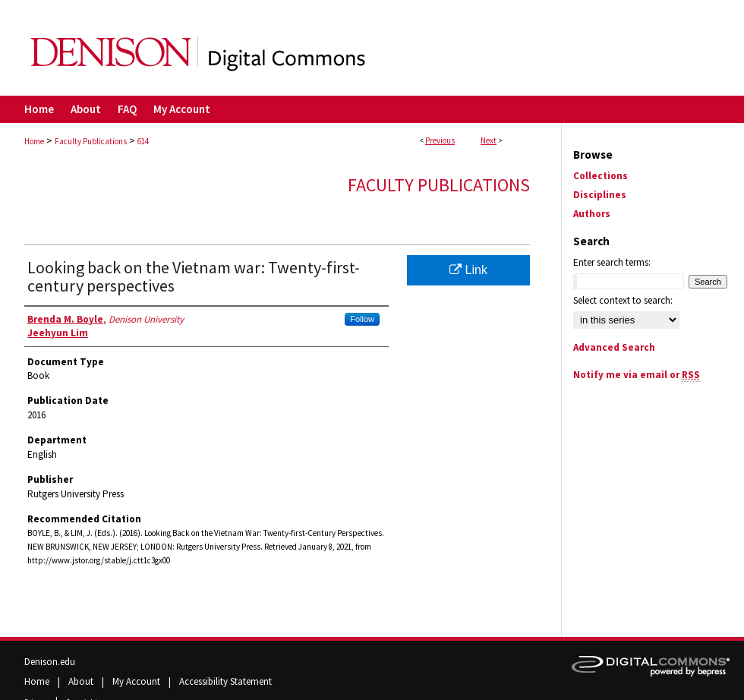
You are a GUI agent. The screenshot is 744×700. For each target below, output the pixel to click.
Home (34, 141)
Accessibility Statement (225, 681)
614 (143, 141)
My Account (137, 681)
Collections (601, 176)
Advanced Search (614, 347)
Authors (592, 214)
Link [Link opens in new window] (468, 270)
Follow (362, 319)
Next (489, 140)
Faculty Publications (91, 141)
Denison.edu (50, 662)
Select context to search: (623, 300)
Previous (440, 140)
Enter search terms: (612, 262)
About (82, 681)
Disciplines (600, 195)
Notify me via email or (637, 375)
